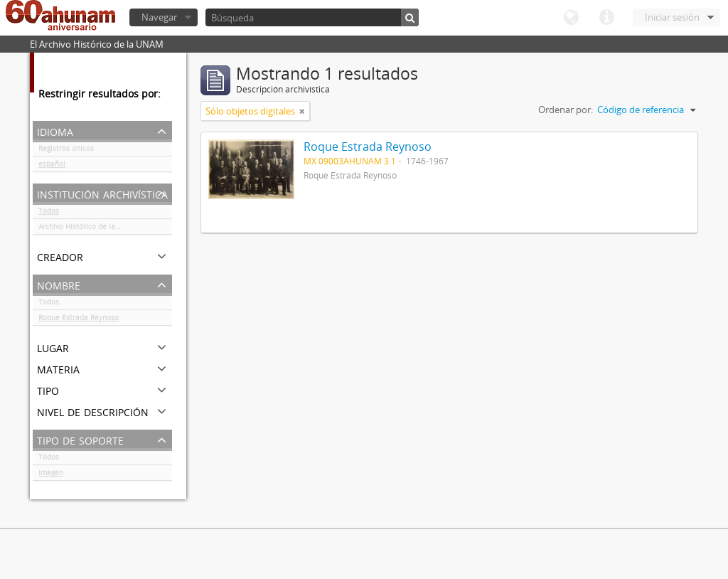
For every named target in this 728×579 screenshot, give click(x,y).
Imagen (51, 475)
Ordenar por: (566, 110)
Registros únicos (66, 151)
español (52, 166)
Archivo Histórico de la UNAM (89, 229)
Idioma (571, 18)
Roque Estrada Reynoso (79, 320)
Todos (49, 213)
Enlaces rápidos (606, 18)
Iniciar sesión (672, 17)
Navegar (159, 17)
